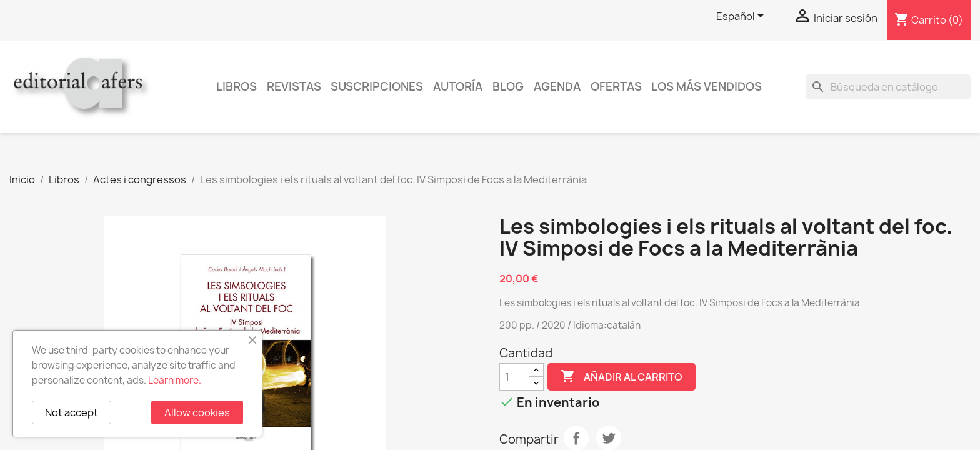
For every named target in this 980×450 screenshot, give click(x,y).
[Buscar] (888, 87)
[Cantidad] (514, 377)
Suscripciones (377, 87)
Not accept (72, 412)
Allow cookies (197, 412)
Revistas (294, 87)
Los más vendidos (707, 87)
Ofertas (616, 87)
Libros (237, 87)
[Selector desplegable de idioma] (742, 17)
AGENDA (557, 87)
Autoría (458, 87)
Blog (508, 87)
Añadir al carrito (622, 377)
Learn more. (175, 380)
